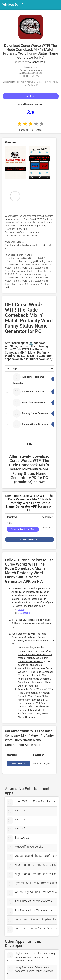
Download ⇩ (31, 96)
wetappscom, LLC (38, 62)
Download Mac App (18, 763)
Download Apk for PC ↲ (23, 529)
